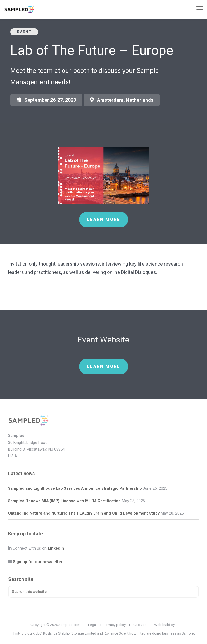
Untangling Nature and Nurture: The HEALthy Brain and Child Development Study (84, 513)
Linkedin (56, 548)
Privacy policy (115, 625)
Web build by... (165, 625)
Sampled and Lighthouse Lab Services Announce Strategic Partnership (75, 489)
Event (24, 32)
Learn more (104, 219)
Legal (92, 625)
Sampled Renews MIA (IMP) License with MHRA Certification (64, 501)
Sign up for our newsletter (38, 562)
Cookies (140, 625)
